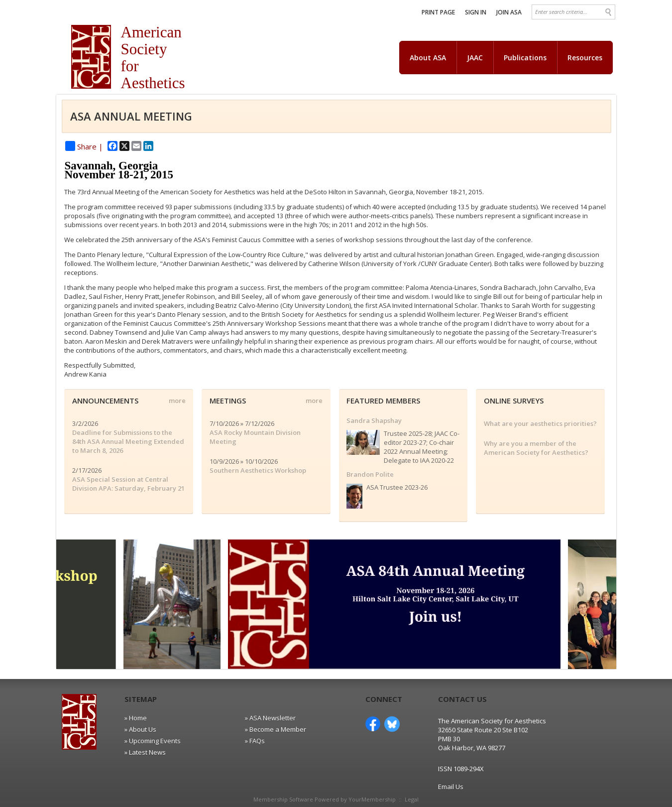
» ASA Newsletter (270, 718)
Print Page (438, 12)
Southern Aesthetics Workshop (258, 470)
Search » (609, 12)
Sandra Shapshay (374, 420)
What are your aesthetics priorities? (540, 423)
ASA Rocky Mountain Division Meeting (255, 437)
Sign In (476, 12)
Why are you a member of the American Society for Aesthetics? (536, 448)
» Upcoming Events (153, 741)
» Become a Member (276, 729)
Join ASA (509, 12)
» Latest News (145, 752)
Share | (84, 146)
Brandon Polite (370, 474)
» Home (136, 718)
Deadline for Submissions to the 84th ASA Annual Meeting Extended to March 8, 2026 (128, 441)
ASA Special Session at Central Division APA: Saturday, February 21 (128, 484)
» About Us (140, 729)
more (177, 401)
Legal (412, 799)
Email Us (451, 787)
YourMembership (372, 799)
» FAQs (255, 741)
